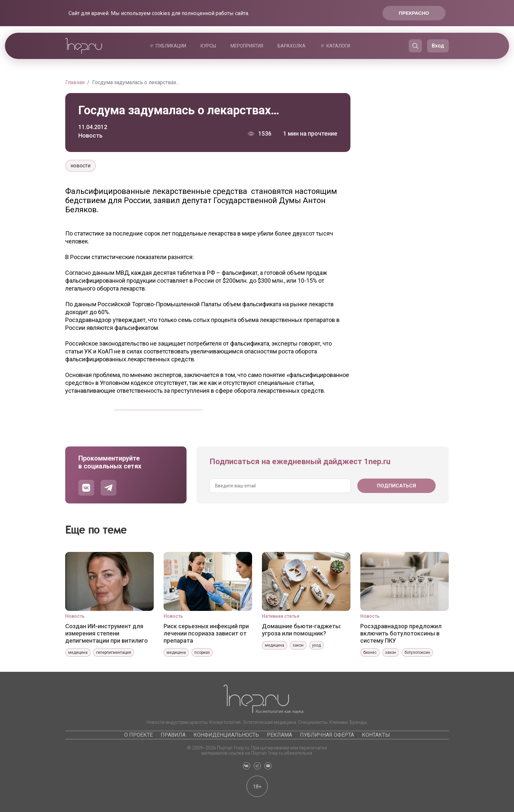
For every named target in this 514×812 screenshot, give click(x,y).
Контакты (376, 735)
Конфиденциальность (226, 735)
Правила (173, 735)
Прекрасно (414, 13)
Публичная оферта (327, 735)
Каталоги (338, 46)
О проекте (138, 735)
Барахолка (292, 46)
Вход (438, 46)
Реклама (279, 735)
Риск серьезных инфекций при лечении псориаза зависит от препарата (206, 633)
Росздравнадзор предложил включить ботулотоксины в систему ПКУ (401, 633)
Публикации (171, 46)
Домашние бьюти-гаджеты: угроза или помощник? (302, 630)
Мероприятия (247, 46)
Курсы (208, 46)
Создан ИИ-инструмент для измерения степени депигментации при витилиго (107, 633)
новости (80, 166)
